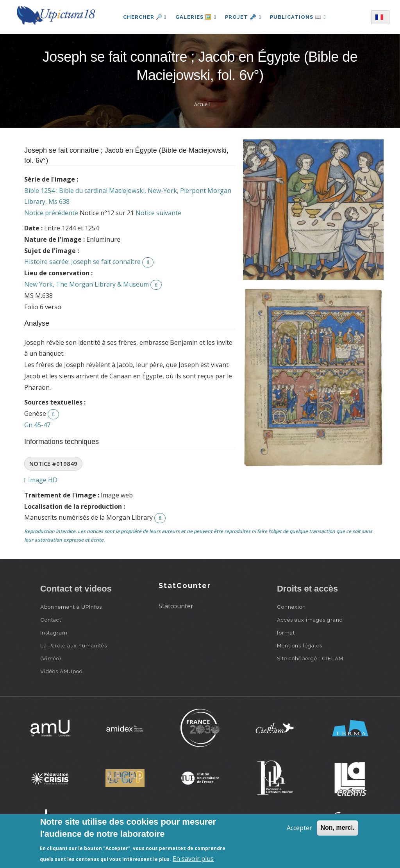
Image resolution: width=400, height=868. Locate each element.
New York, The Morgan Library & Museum (87, 284)
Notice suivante (158, 213)
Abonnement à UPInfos (71, 607)
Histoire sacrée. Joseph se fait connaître (82, 262)
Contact (51, 620)
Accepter (299, 828)
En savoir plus (193, 859)
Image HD (41, 480)
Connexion (291, 607)
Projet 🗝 (243, 17)
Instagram (54, 633)
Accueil (202, 104)
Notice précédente (51, 213)
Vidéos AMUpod (62, 671)
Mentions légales (300, 645)
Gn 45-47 (37, 425)
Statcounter (176, 606)
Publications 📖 (298, 17)
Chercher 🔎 (144, 17)
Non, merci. (337, 828)
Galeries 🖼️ (195, 17)
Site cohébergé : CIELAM (310, 658)
